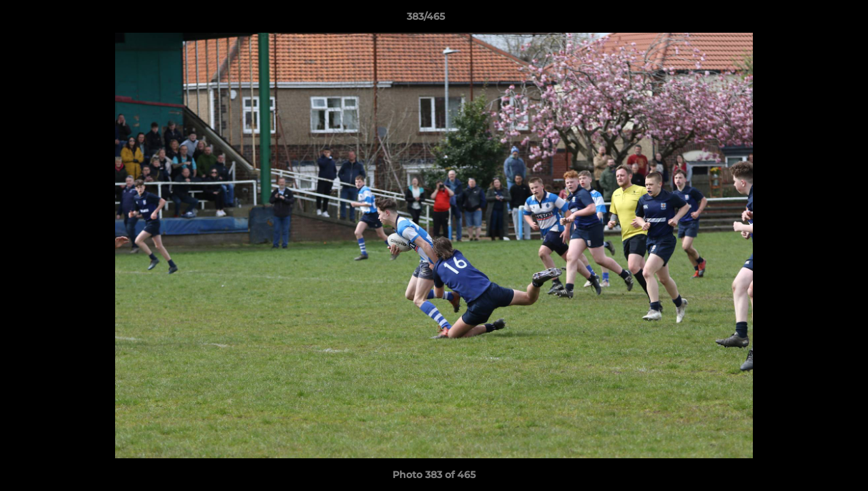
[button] (811, 20)
